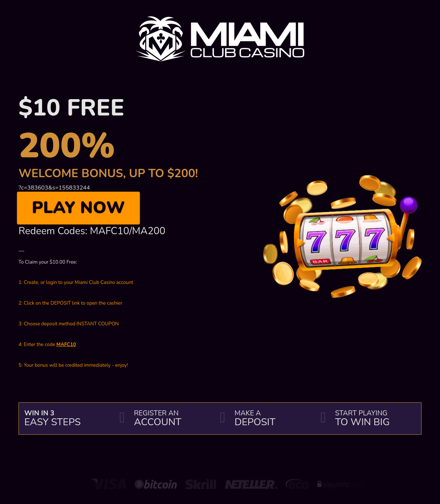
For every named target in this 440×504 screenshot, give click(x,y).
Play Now (79, 208)
